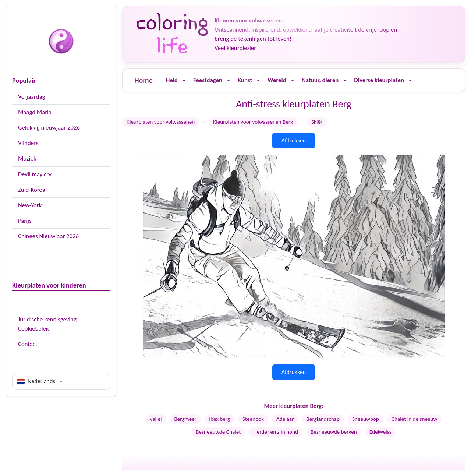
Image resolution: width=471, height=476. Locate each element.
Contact (28, 344)
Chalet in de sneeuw (415, 419)
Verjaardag (31, 97)
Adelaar (285, 419)
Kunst (245, 80)
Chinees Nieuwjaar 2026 (48, 236)
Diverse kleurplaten (379, 80)
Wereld (277, 80)
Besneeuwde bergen (334, 432)
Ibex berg (219, 419)
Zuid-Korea (32, 190)
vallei (156, 419)
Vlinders (28, 143)
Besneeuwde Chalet (218, 432)
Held (172, 80)
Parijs (25, 221)
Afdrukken (294, 140)
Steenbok (253, 419)
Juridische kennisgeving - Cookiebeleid (49, 324)
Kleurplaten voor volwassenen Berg (253, 122)
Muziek (27, 158)
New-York (30, 205)
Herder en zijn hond (276, 432)
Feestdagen (208, 80)
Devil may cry (35, 174)
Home (144, 80)
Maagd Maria (35, 112)
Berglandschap (323, 419)
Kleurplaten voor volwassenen (161, 122)
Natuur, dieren (320, 80)
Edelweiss (380, 432)
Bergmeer (186, 419)
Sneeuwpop (366, 419)
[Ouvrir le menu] (184, 80)
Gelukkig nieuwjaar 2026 (49, 128)
